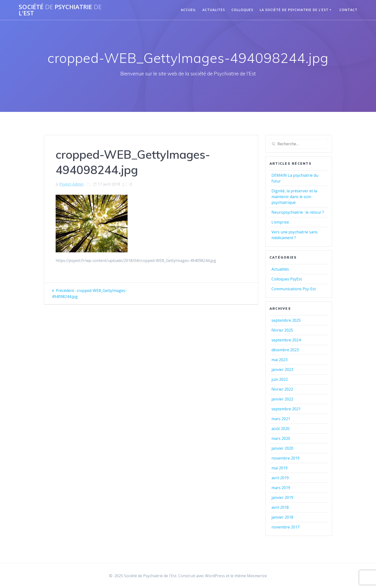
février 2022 (282, 389)
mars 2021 (281, 419)
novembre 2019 (285, 458)
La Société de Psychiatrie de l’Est (294, 10)
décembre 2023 (285, 350)
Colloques (242, 10)
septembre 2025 (286, 320)
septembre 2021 (286, 409)
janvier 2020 (282, 448)
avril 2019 (280, 478)
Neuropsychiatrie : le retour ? (298, 212)
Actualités (214, 10)
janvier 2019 (282, 497)
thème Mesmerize (251, 576)
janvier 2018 (282, 517)
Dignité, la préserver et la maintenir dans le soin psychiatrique (294, 197)
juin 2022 (280, 379)
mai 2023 (279, 360)
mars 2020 (281, 438)
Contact (348, 10)
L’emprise (280, 222)
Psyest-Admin (71, 184)
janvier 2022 (282, 399)
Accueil (188, 10)
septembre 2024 (286, 340)
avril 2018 (280, 507)
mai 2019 (279, 468)
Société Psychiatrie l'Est (60, 10)
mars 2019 (281, 488)
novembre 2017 (285, 527)
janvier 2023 (282, 370)
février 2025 (282, 330)
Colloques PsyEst (287, 279)
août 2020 (280, 429)
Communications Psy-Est (294, 289)
